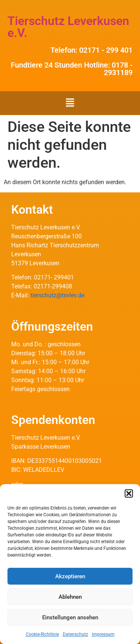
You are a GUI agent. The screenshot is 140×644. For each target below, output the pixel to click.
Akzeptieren (70, 576)
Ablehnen (70, 597)
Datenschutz (75, 634)
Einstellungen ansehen (70, 617)
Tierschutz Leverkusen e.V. (68, 27)
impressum (103, 634)
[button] (129, 493)
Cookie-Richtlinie (42, 634)
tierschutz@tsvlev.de (57, 295)
